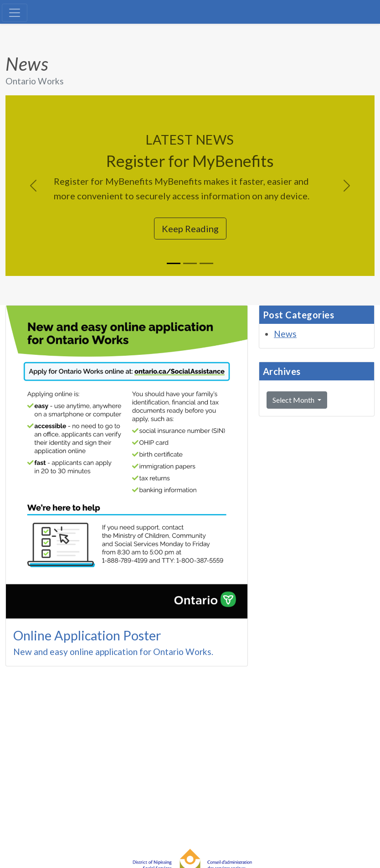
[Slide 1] (174, 263)
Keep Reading (190, 229)
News (285, 334)
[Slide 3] (206, 263)
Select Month (294, 400)
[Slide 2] (190, 263)
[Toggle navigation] (15, 13)
